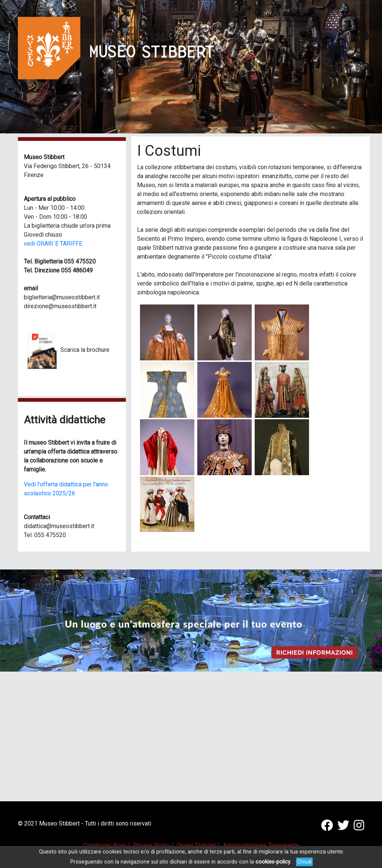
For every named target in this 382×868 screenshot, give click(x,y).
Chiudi (304, 862)
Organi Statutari (196, 845)
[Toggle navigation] (348, 19)
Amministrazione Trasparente (261, 845)
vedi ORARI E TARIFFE (53, 244)
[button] (353, 67)
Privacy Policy (152, 845)
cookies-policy (273, 862)
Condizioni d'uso (105, 845)
